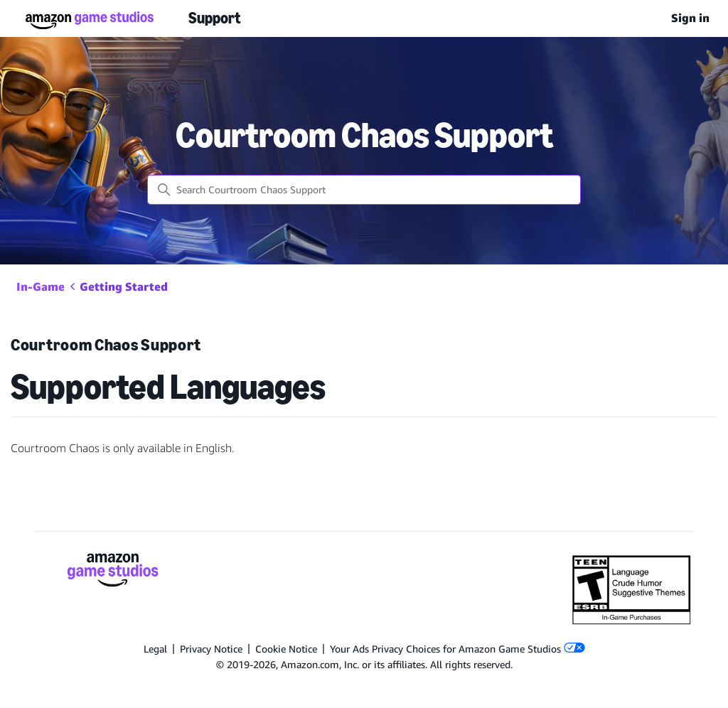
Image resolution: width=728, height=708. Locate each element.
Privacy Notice (211, 649)
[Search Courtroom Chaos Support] (364, 190)
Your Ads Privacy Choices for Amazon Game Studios (457, 649)
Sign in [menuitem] (690, 18)
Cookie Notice (286, 649)
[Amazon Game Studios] (113, 573)
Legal (155, 649)
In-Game (41, 287)
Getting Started (124, 287)
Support (214, 18)
